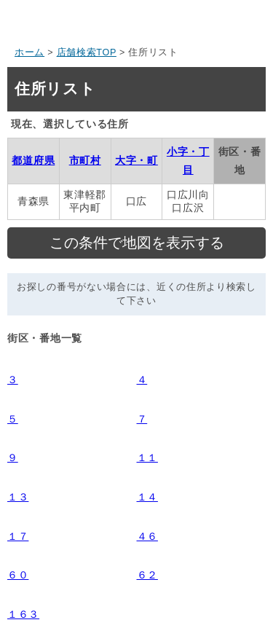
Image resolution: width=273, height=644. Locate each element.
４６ (147, 536)
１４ (147, 497)
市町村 (85, 160)
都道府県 (33, 160)
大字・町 (136, 160)
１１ (147, 458)
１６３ (23, 614)
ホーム (29, 52)
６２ (147, 575)
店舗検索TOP (87, 52)
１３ (18, 497)
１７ (18, 536)
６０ (18, 575)
